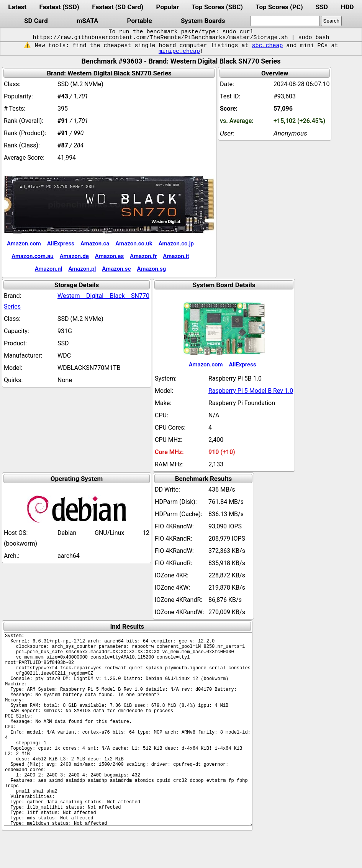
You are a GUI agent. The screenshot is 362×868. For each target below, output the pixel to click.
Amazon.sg (152, 269)
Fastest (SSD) (59, 7)
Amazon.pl (82, 269)
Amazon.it (176, 256)
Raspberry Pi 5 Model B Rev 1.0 (251, 391)
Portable (140, 21)
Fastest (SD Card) (118, 7)
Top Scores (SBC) (217, 7)
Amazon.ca (95, 244)
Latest (17, 7)
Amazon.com (24, 244)
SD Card (36, 21)
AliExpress (61, 244)
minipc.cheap (179, 51)
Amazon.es (109, 256)
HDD (347, 7)
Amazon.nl (49, 269)
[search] (285, 21)
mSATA (88, 21)
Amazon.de (74, 256)
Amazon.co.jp (176, 244)
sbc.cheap (267, 46)
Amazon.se (116, 269)
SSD (322, 7)
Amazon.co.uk (134, 244)
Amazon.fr (143, 256)
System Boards (203, 21)
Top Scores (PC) (279, 7)
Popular (168, 7)
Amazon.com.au (33, 256)
